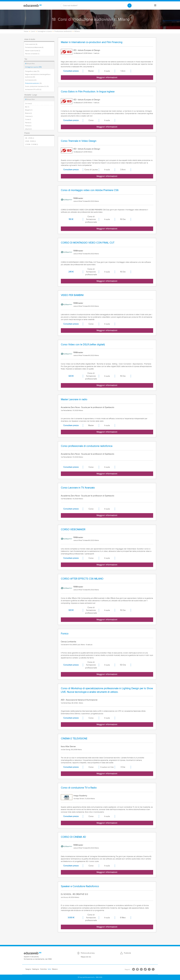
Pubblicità (127, 953)
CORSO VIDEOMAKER (73, 530)
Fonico (65, 634)
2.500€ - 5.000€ (32, 144)
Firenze (28, 126)
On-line (28, 104)
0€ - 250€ (30, 138)
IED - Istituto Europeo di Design (87, 50)
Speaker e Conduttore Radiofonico (80, 886)
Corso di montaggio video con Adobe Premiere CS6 (90, 190)
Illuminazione (31, 80)
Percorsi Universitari (32, 54)
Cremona (29, 116)
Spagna (28, 969)
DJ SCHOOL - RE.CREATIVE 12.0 (74, 894)
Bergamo (29, 110)
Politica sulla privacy (88, 953)
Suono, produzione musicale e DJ (37, 86)
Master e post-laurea (33, 51)
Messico (55, 969)
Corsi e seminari (31, 44)
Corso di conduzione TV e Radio (79, 788)
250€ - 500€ (30, 141)
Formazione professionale (34, 47)
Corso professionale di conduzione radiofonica (87, 446)
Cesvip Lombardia (68, 642)
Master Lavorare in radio (74, 399)
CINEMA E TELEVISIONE (74, 739)
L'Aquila (28, 129)
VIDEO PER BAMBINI (72, 295)
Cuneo (28, 119)
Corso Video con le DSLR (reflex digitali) (83, 345)
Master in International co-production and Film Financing (92, 42)
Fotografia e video (32, 71)
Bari (27, 107)
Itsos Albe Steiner (68, 747)
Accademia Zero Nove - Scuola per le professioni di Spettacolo (88, 407)
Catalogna (35, 969)
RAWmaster (78, 198)
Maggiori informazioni (107, 78)
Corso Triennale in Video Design (79, 141)
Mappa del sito (86, 957)
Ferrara (28, 123)
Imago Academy (80, 796)
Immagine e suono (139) (33, 67)
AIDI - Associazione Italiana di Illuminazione (79, 700)
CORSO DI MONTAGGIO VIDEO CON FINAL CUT (88, 243)
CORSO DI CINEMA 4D (73, 837)
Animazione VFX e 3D (33, 90)
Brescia (28, 113)
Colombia (43, 969)
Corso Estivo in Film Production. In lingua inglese (88, 92)
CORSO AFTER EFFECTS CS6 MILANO (82, 579)
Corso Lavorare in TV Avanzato (78, 488)
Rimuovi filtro (30, 64)
